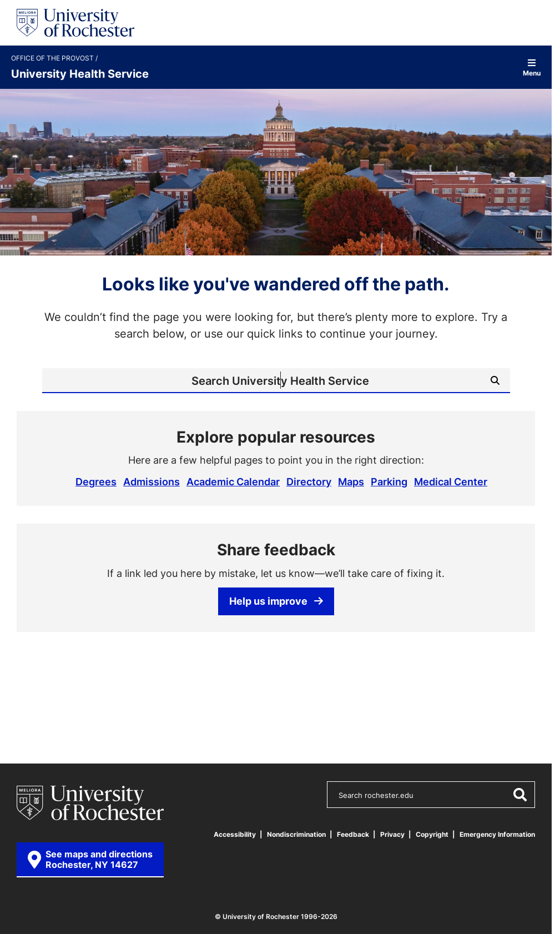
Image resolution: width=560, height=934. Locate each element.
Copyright (432, 834)
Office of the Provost (53, 58)
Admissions (152, 481)
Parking (389, 481)
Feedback (353, 834)
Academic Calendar (233, 481)
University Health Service (80, 73)
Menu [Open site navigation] (532, 67)
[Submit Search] (495, 380)
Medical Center (451, 481)
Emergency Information (497, 834)
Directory (309, 481)
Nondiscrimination (296, 834)
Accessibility (235, 834)
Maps (351, 481)
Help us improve (276, 601)
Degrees (96, 481)
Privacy (392, 834)
